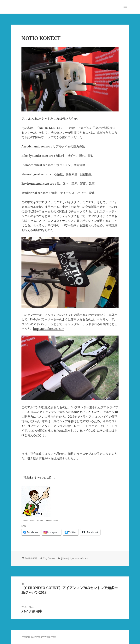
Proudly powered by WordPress (39, 637)
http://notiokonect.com (49, 329)
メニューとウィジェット (125, 11)
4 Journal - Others (79, 558)
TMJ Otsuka (49, 558)
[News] (65, 558)
